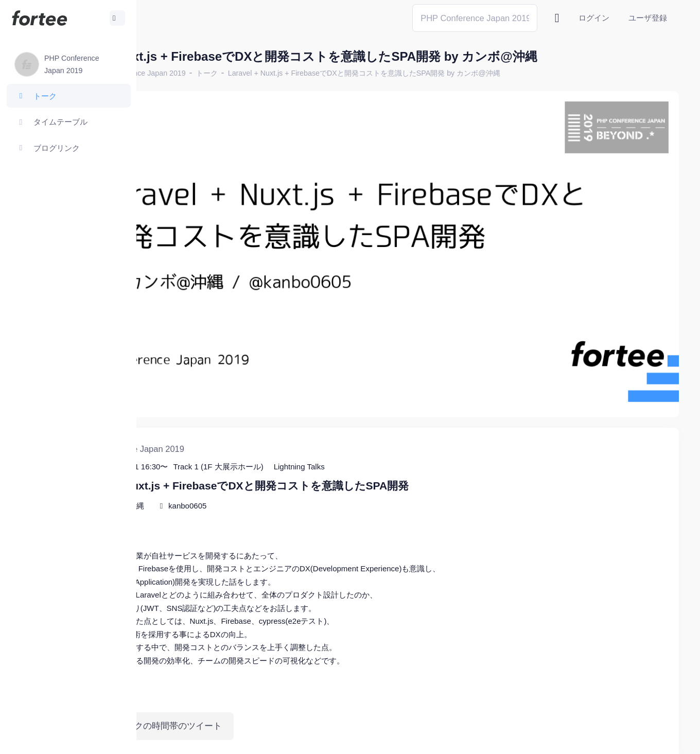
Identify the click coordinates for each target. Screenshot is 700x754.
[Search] (475, 18)
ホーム (170, 73)
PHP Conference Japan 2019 (239, 73)
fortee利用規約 (559, 738)
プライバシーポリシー (638, 738)
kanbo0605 (288, 453)
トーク (308, 73)
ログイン (594, 18)
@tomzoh (338, 738)
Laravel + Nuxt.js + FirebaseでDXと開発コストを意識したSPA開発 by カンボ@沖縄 (465, 73)
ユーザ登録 (648, 18)
